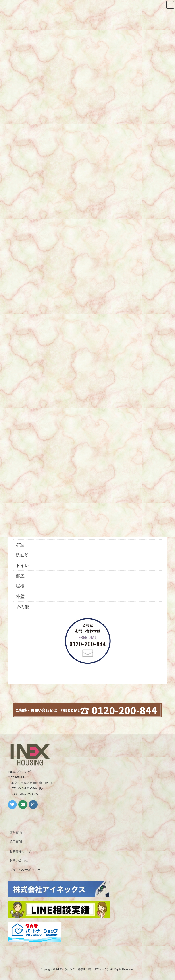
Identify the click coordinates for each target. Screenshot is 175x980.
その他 (22, 607)
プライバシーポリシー (25, 870)
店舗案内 (16, 832)
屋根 (20, 586)
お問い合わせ (19, 860)
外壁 (20, 596)
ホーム (14, 823)
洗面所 (22, 555)
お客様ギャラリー (22, 851)
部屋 (20, 576)
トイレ (22, 565)
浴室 (20, 545)
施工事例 (16, 842)
